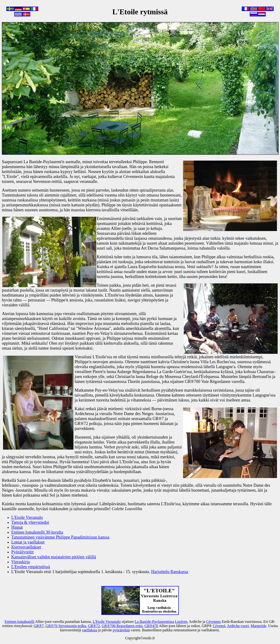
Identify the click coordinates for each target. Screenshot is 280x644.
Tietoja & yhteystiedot (30, 522)
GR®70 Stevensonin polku (66, 626)
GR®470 (151, 626)
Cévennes (214, 622)
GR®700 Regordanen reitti (122, 626)
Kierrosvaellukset (26, 547)
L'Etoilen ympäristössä (31, 567)
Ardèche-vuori (238, 626)
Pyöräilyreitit (22, 552)
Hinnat (17, 527)
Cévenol (219, 626)
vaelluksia (90, 630)
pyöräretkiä (121, 630)
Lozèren (181, 622)
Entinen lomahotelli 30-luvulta (37, 532)
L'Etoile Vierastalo (27, 517)
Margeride (258, 626)
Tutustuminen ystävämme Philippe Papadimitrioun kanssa (60, 537)
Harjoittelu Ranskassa (170, 572)
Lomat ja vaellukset (28, 542)
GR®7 (39, 626)
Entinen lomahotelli (20, 622)
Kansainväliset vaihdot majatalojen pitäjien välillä (54, 557)
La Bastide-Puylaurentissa (154, 622)
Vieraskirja (21, 562)
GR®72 (94, 626)
